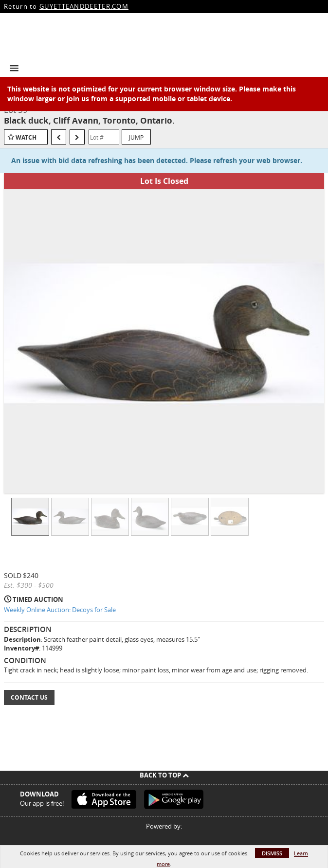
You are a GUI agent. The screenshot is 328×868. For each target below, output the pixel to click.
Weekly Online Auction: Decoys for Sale (60, 610)
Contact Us (29, 697)
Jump (136, 137)
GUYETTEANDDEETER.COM (84, 6)
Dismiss (272, 853)
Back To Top (164, 775)
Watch (26, 137)
